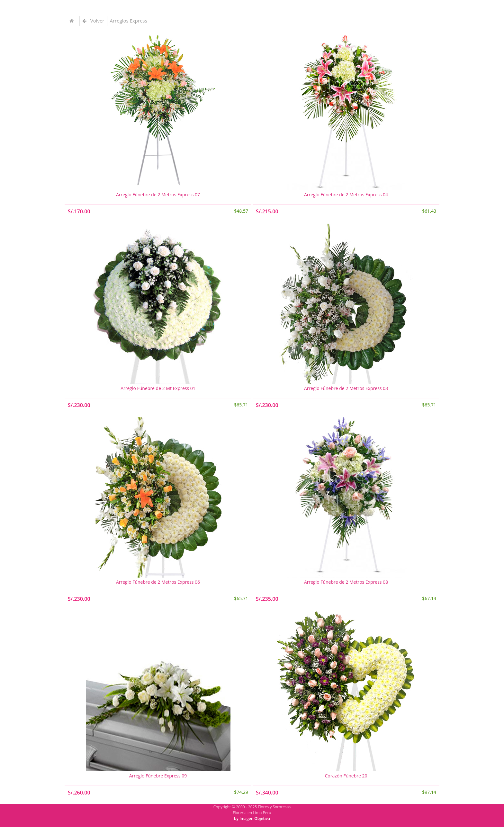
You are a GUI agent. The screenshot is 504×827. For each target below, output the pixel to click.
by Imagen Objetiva (252, 818)
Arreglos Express (129, 21)
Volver (93, 21)
